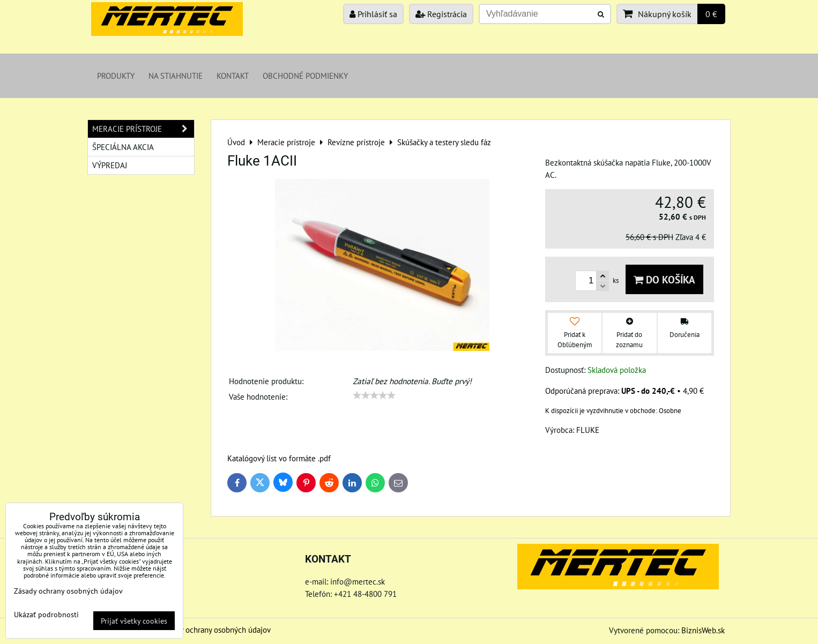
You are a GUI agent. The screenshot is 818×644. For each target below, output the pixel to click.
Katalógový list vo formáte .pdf (279, 458)
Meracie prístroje (143, 129)
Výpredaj (110, 165)
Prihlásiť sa (373, 14)
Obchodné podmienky (305, 76)
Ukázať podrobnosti (46, 615)
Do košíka (664, 279)
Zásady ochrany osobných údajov (216, 630)
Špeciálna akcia (123, 147)
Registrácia (441, 14)
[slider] (374, 395)
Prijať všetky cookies (134, 621)
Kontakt (233, 76)
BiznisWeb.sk (703, 630)
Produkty (116, 76)
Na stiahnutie (176, 76)
